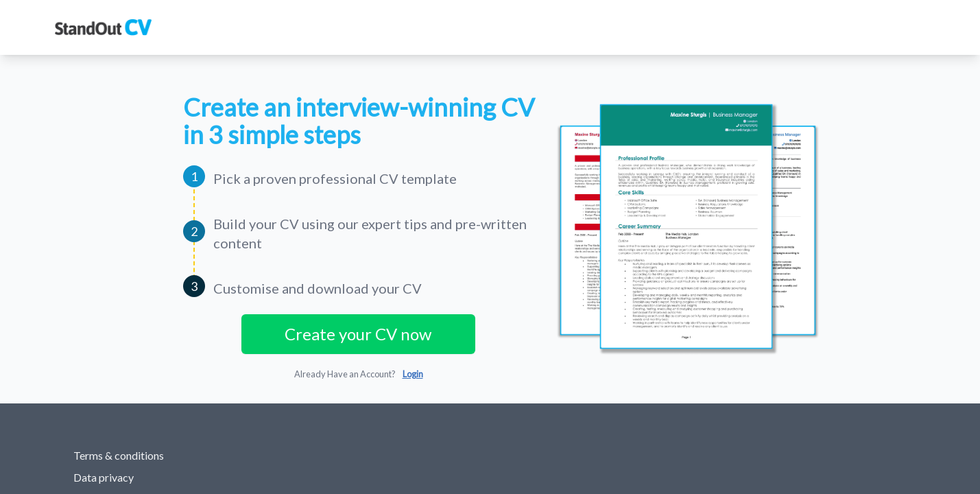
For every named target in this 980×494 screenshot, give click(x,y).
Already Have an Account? (359, 374)
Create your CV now (358, 334)
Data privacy (104, 477)
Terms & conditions (119, 455)
